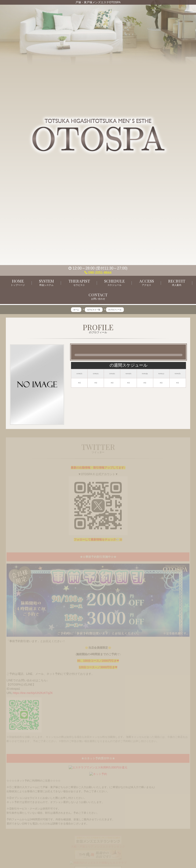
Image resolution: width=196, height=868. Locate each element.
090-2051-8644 (98, 272)
